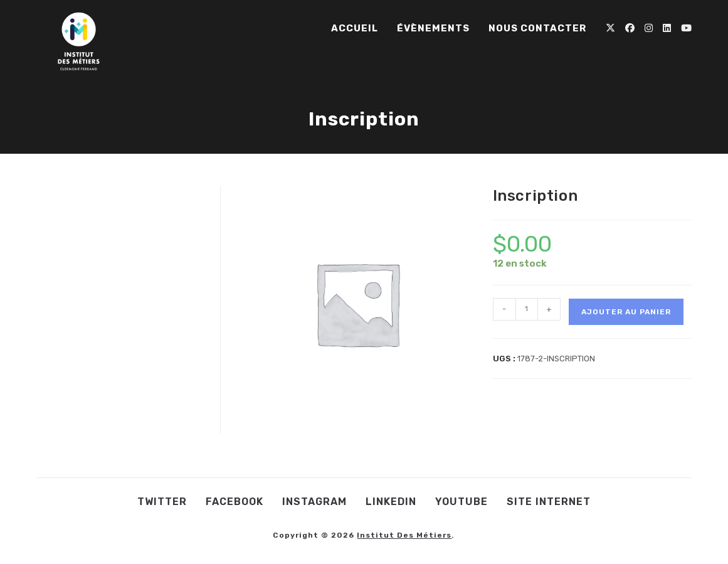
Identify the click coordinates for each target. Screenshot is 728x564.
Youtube (462, 502)
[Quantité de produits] (527, 309)
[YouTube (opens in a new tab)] (686, 28)
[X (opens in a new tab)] (610, 28)
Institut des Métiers (404, 535)
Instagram (314, 502)
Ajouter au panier (626, 312)
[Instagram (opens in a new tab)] (649, 28)
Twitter (162, 502)
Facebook (235, 502)
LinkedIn (391, 502)
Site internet (549, 502)
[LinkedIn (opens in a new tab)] (667, 28)
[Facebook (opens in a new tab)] (630, 28)
